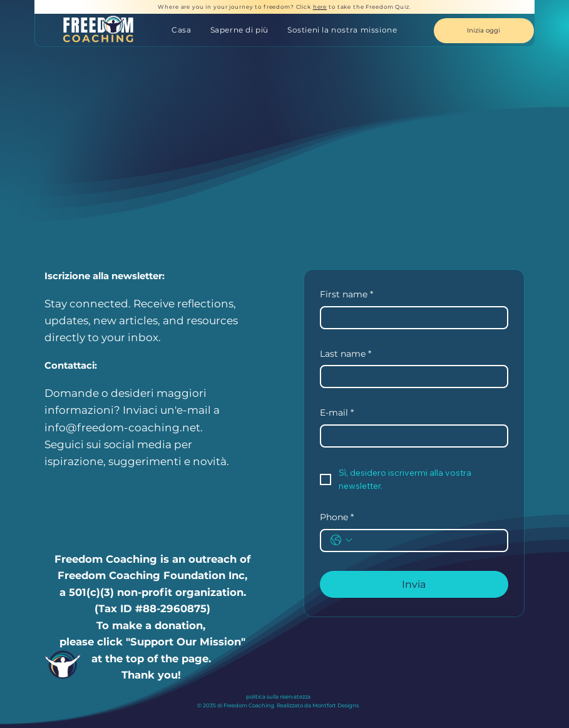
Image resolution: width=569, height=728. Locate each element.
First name (346, 295)
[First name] (410, 318)
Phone (337, 518)
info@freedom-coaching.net (122, 428)
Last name (346, 354)
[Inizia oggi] (484, 31)
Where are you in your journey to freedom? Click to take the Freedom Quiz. (284, 7)
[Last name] (410, 377)
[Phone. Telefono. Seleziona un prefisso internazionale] (341, 540)
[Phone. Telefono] (427, 541)
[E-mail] (410, 436)
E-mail (337, 413)
